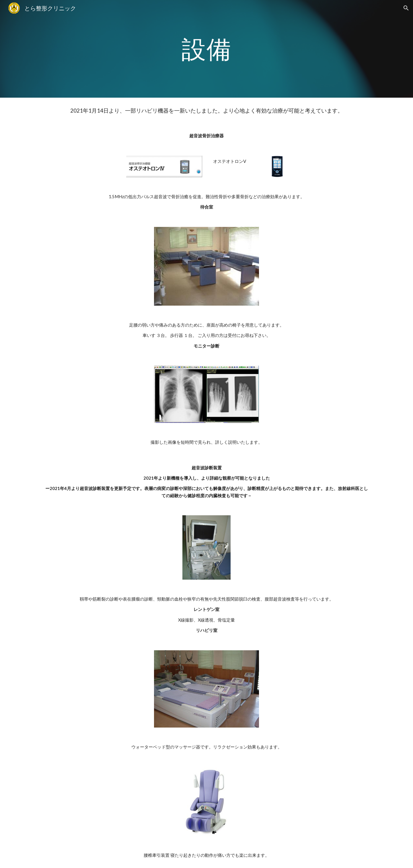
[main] (206, 49)
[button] (406, 8)
